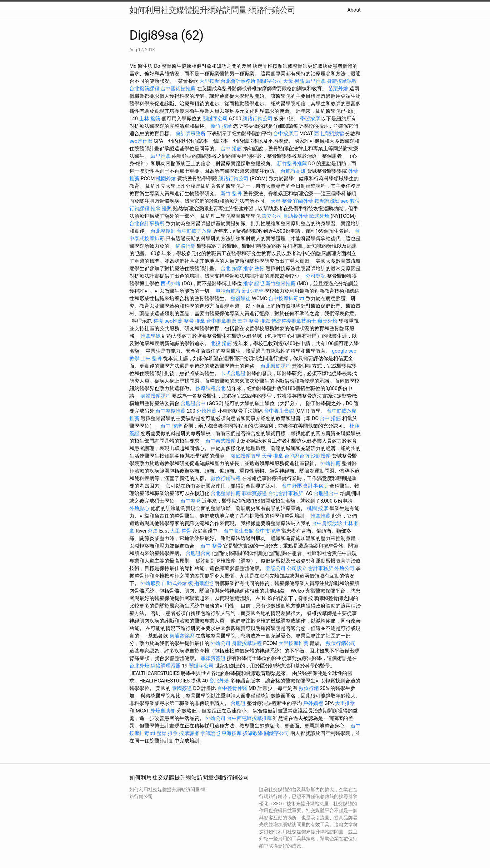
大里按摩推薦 (293, 643)
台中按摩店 (286, 134)
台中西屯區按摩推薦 (249, 718)
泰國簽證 (182, 688)
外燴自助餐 (163, 711)
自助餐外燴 (296, 216)
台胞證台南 (297, 456)
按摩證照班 (327, 201)
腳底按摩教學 (246, 456)
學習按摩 (310, 119)
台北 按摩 (231, 268)
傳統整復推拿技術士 (294, 321)
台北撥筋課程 (144, 89)
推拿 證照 (161, 208)
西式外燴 (171, 283)
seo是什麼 (141, 141)
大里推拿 (345, 703)
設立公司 (272, 216)
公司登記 (316, 276)
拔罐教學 (253, 733)
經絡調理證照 (166, 666)
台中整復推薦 (171, 411)
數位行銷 (309, 688)
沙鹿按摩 (321, 456)
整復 (158, 321)
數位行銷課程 (226, 478)
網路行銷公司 (257, 119)
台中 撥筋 (231, 149)
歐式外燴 (319, 216)
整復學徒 (241, 298)
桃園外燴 (166, 179)
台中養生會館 (279, 411)
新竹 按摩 (221, 126)
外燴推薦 (207, 411)
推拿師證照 (208, 733)
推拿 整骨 (254, 268)
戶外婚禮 (313, 703)
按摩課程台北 (211, 388)
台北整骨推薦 (226, 493)
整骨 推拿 (194, 321)
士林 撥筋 (150, 119)
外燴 (153, 531)
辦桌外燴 (327, 321)
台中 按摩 (171, 426)
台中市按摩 (267, 531)
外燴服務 (151, 583)
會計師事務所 (191, 134)
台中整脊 (191, 501)
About (354, 10)
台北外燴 (139, 666)
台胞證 (238, 703)
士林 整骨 (151, 358)
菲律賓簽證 (254, 493)
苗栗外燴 (338, 89)
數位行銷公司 (341, 643)
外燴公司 (344, 568)
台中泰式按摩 (221, 441)
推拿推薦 (321, 516)
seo (345, 201)
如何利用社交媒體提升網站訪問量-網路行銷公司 (212, 10)
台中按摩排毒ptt (286, 298)
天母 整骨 (281, 201)
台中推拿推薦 (221, 321)
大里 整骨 (181, 531)
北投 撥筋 (221, 343)
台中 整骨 (211, 546)
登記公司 (276, 568)
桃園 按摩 (317, 508)
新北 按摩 (252, 291)
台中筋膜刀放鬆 (194, 231)
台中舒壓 (292, 486)
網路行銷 (186, 246)
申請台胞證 (228, 291)
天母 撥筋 (294, 81)
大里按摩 (209, 81)
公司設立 (297, 568)
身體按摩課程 (342, 81)
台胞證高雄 (293, 171)
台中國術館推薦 (178, 89)
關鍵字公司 (269, 81)
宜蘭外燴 (303, 201)
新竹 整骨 (231, 193)
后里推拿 (316, 81)
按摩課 (187, 733)
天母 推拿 (272, 456)
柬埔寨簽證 (182, 636)
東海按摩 (232, 733)
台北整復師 (163, 231)
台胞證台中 (193, 403)
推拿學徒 (151, 336)
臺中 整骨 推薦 (254, 321)
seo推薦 (173, 321)
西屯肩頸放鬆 (329, 134)
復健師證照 (201, 583)
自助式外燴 (174, 583)
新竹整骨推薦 (292, 164)
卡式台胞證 (233, 373)
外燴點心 (139, 508)
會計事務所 (316, 486)
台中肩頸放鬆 (327, 523)
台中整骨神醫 (232, 688)
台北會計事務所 (238, 81)
